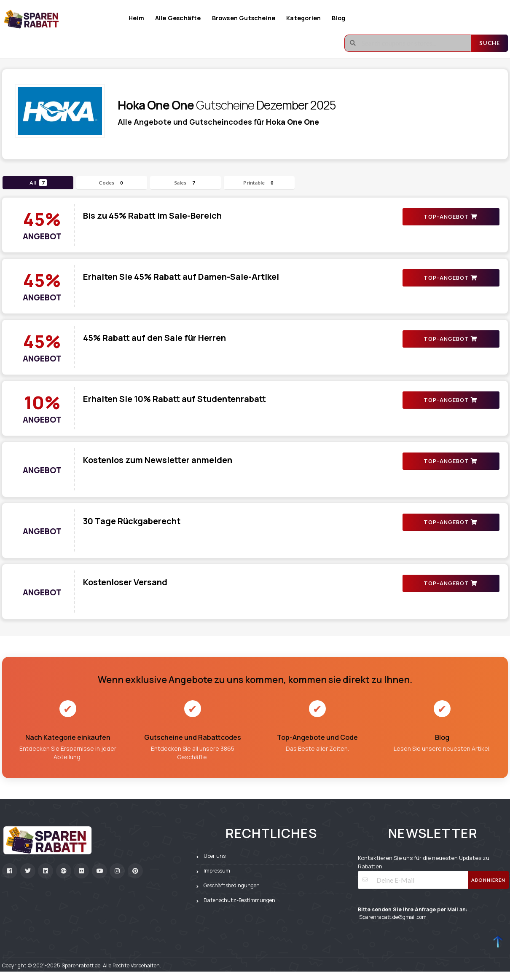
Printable (259, 183)
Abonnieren (488, 880)
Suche (490, 43)
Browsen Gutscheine (244, 18)
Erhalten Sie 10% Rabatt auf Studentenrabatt (174, 399)
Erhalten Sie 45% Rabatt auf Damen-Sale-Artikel (181, 277)
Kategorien (303, 18)
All (38, 183)
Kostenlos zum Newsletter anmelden (158, 460)
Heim (136, 18)
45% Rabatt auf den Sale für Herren (154, 338)
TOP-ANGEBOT (450, 217)
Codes (112, 183)
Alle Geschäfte (178, 18)
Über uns (215, 856)
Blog (338, 18)
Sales (186, 183)
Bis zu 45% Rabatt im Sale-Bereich (152, 216)
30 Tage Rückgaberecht (132, 521)
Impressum (217, 871)
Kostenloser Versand (125, 582)
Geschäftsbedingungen (232, 885)
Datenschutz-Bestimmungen (239, 900)
